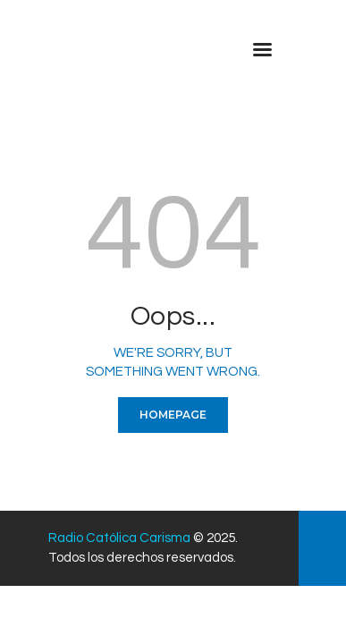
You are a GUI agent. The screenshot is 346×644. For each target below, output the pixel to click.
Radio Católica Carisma (119, 538)
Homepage (173, 415)
